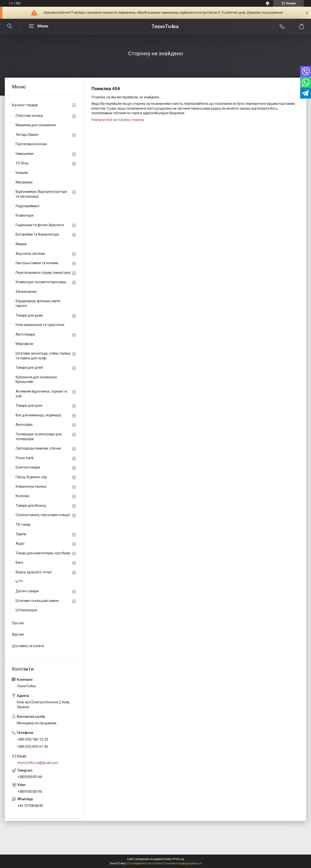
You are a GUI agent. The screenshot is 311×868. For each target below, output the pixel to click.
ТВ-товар (23, 525)
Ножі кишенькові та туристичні (40, 325)
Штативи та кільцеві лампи (37, 601)
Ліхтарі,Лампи (27, 135)
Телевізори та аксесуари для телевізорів (39, 437)
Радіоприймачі (27, 206)
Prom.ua (178, 859)
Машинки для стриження (36, 125)
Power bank (25, 458)
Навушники (25, 154)
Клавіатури (25, 215)
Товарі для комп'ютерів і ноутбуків (43, 553)
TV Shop (22, 163)
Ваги (19, 562)
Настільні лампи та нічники (37, 263)
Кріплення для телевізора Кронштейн (36, 380)
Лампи (21, 534)
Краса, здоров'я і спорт (34, 572)
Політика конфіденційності (183, 863)
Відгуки (18, 634)
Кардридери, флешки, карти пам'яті (38, 303)
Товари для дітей (29, 368)
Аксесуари (24, 425)
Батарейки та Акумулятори (37, 234)
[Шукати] (10, 26)
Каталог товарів (25, 105)
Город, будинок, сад (31, 477)
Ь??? (19, 581)
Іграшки (22, 173)
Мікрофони (24, 344)
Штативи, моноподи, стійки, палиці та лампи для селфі (43, 356)
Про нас (18, 623)
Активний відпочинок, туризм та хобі (41, 394)
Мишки (21, 244)
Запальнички (26, 292)
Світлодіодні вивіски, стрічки (38, 448)
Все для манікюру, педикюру (38, 415)
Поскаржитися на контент (145, 863)
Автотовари (25, 334)
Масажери (24, 182)
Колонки (22, 496)
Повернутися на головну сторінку (118, 120)
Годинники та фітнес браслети (40, 225)
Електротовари (28, 467)
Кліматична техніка (31, 487)
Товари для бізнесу (31, 506)
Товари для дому (29, 315)
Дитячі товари (27, 591)
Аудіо (20, 543)
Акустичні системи (30, 254)
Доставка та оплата (28, 646)
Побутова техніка (29, 116)
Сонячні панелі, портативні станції (43, 515)
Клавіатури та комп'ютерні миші (41, 282)
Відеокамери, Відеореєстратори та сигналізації (41, 194)
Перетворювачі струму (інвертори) (43, 273)
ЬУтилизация (26, 610)
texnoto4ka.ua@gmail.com (38, 763)
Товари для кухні (29, 406)
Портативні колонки (31, 144)
